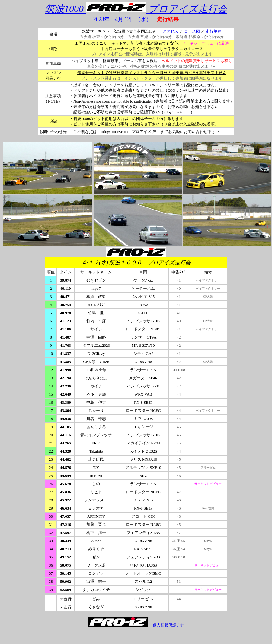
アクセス (170, 31)
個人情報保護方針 (168, 625)
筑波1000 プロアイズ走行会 (136, 9)
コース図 (192, 31)
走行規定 (213, 31)
